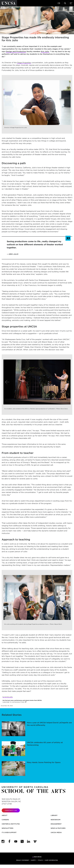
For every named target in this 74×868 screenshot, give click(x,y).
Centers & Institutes (11, 824)
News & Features (58, 828)
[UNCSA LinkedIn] (29, 841)
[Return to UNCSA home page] (9, 3)
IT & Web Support (9, 832)
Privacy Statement (23, 860)
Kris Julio (45, 51)
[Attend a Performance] (59, 3)
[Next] (67, 382)
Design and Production (16, 51)
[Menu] (71, 3)
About (5, 815)
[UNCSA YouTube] (16, 841)
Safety (33, 860)
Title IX (40, 860)
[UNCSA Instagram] (3, 841)
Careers (5, 820)
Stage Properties (24, 63)
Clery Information (51, 860)
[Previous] (7, 382)
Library (54, 815)
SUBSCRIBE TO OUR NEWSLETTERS (14, 702)
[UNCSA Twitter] (22, 841)
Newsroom (56, 820)
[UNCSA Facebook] (9, 841)
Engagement (56, 824)
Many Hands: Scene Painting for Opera (44, 762)
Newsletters (8, 828)
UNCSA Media (56, 832)
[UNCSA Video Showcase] (35, 841)
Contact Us (11, 810)
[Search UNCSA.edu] (65, 3)
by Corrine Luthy (8, 697)
